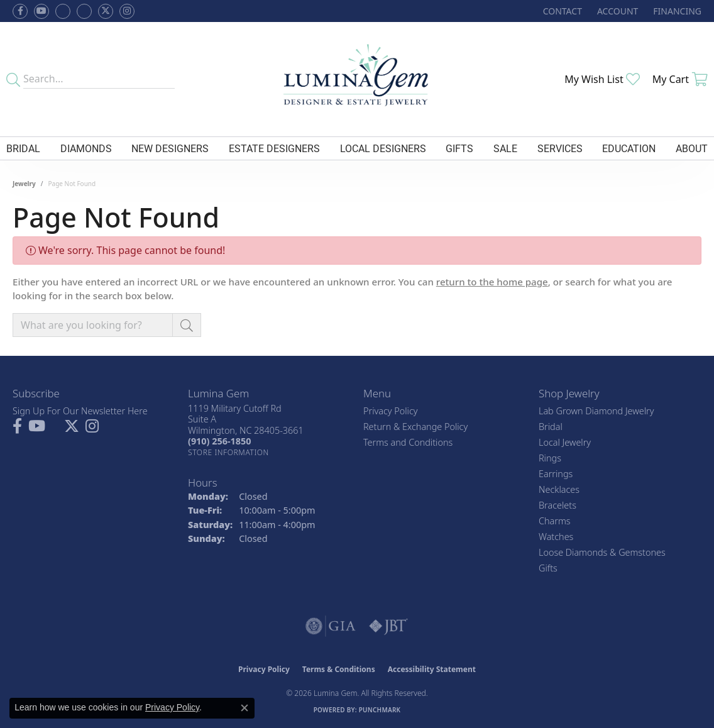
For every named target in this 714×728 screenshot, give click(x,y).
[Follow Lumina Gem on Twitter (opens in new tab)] (106, 11)
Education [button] (629, 148)
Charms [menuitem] (555, 521)
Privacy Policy (391, 411)
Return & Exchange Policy (415, 427)
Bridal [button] (23, 148)
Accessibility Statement (432, 669)
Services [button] (560, 148)
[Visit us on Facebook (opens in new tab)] (63, 11)
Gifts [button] (459, 148)
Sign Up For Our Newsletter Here (80, 411)
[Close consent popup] (244, 708)
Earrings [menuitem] (556, 474)
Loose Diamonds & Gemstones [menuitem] (602, 552)
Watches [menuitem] (556, 537)
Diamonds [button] (86, 148)
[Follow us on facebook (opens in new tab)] (20, 11)
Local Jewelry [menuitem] (565, 442)
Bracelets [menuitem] (557, 505)
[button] (616, 11)
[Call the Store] (219, 441)
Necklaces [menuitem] (559, 489)
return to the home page (492, 282)
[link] (561, 11)
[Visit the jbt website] (388, 626)
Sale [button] (505, 148)
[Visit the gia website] (331, 626)
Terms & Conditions (339, 669)
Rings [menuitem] (550, 458)
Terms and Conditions (408, 442)
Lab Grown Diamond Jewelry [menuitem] (596, 411)
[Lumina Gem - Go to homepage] (357, 79)
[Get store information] (228, 452)
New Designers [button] (170, 148)
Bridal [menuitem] (551, 427)
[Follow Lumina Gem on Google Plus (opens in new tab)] (84, 11)
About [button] (692, 148)
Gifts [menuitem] (548, 568)
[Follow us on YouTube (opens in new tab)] (41, 11)
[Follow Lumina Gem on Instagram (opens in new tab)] (127, 11)
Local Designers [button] (383, 148)
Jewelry (24, 184)
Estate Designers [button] (274, 148)
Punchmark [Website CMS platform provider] (380, 710)
